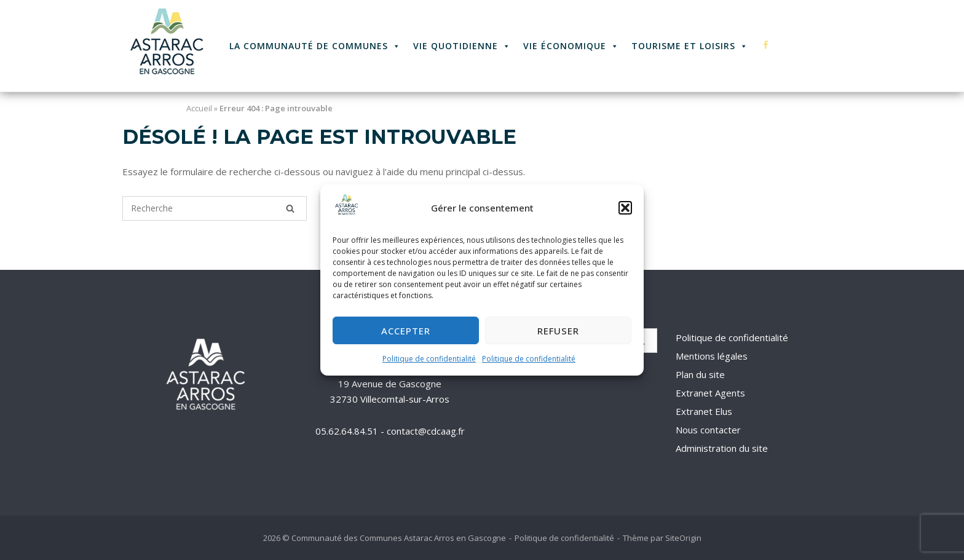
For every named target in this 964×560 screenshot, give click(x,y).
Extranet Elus (704, 411)
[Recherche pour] (215, 208)
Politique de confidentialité (429, 359)
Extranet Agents (710, 393)
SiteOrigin (683, 538)
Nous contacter (708, 430)
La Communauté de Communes (315, 46)
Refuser (558, 331)
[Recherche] (290, 208)
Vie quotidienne (462, 46)
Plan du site (700, 374)
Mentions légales (712, 356)
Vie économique (571, 46)
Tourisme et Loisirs (690, 46)
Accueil (199, 108)
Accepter (406, 331)
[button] (625, 208)
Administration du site (722, 448)
